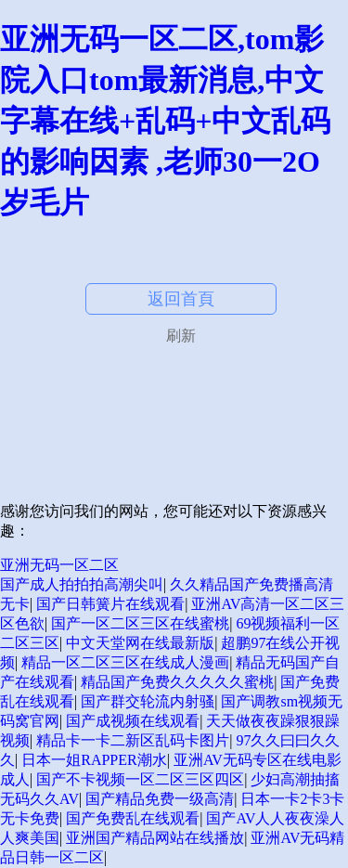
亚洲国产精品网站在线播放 (155, 838)
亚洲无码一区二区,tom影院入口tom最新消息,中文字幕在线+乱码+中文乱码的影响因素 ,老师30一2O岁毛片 (165, 121)
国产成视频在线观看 (133, 721)
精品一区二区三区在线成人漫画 (125, 662)
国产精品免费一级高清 (160, 799)
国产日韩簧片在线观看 (110, 604)
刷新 (181, 336)
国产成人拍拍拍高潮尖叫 (82, 584)
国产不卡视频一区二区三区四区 (140, 779)
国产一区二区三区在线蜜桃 (140, 623)
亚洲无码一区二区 (59, 565)
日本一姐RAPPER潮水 (94, 760)
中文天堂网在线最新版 (140, 643)
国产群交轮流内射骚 (148, 701)
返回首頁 (181, 299)
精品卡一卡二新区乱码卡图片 (133, 740)
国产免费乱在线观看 (133, 818)
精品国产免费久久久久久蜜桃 (177, 682)
